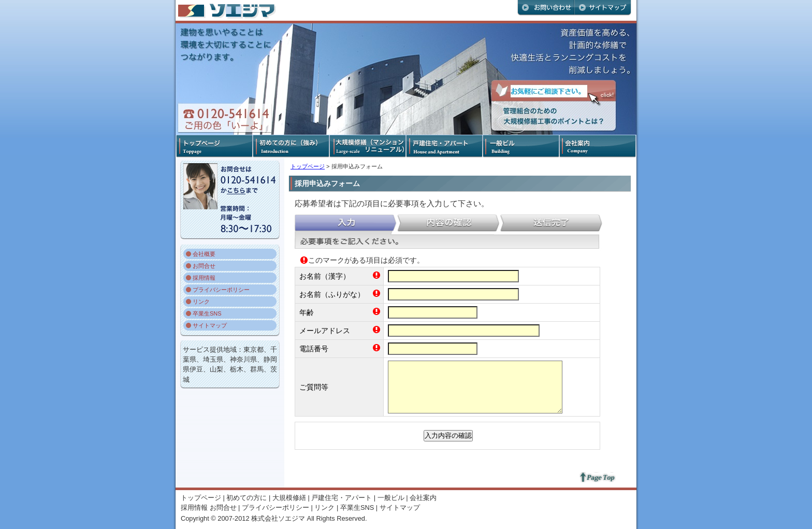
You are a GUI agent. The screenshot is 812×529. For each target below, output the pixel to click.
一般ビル (391, 498)
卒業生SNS (207, 313)
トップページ (308, 166)
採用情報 (204, 278)
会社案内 (423, 498)
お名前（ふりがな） (332, 294)
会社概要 (204, 254)
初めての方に (247, 498)
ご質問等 (314, 387)
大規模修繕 (289, 498)
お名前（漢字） (325, 276)
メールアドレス (325, 331)
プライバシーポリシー (221, 290)
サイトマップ (210, 325)
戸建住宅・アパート (342, 498)
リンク (201, 302)
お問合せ (204, 266)
